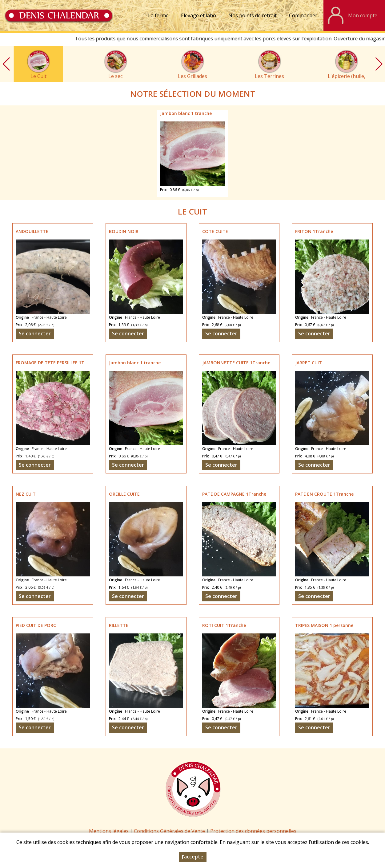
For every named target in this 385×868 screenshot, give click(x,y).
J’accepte (193, 857)
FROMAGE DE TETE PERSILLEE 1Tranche (57, 363)
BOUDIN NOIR (124, 231)
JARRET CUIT (309, 363)
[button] (379, 64)
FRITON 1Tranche (314, 231)
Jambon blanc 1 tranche (186, 113)
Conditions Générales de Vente (170, 831)
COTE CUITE (215, 231)
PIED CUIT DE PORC (36, 625)
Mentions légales (109, 831)
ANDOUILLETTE (32, 231)
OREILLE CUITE (124, 494)
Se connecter (35, 334)
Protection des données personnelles (253, 831)
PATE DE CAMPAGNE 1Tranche (234, 494)
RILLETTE (119, 625)
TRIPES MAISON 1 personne (324, 625)
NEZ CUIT (26, 494)
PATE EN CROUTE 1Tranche (324, 494)
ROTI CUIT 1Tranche (224, 625)
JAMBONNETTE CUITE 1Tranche (236, 363)
